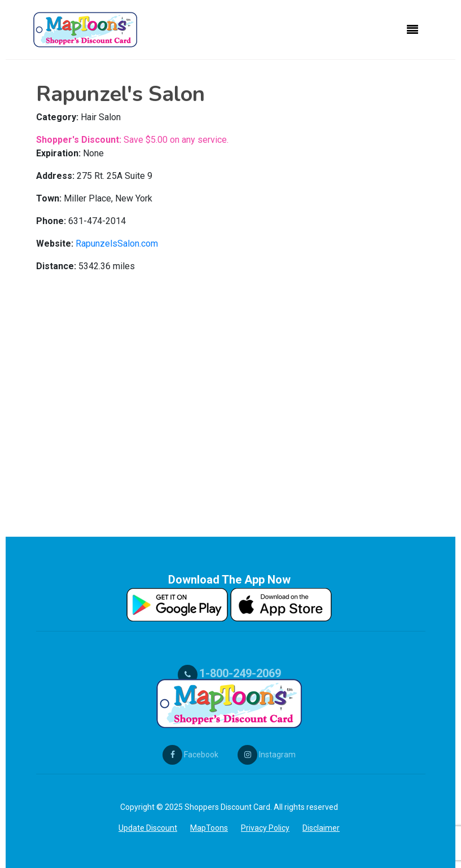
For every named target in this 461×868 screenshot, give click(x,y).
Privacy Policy (265, 828)
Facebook (190, 755)
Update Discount (148, 828)
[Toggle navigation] (412, 30)
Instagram (267, 755)
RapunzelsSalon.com (117, 244)
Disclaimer (321, 828)
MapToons (209, 828)
